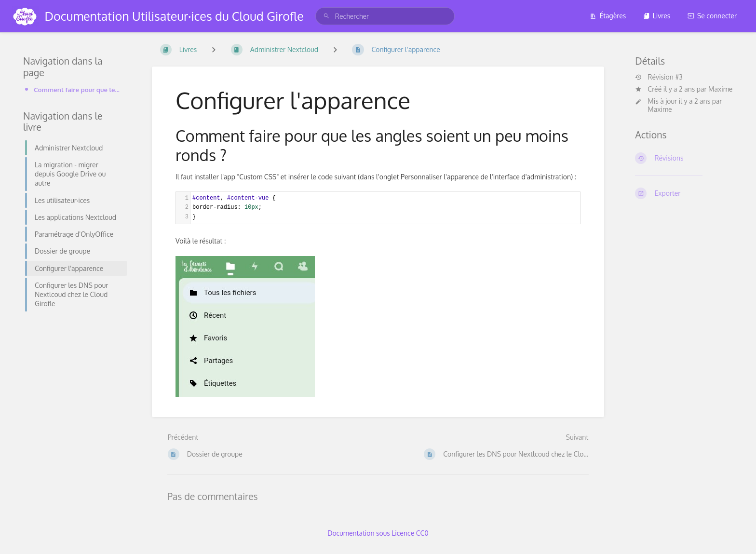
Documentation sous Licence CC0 (378, 533)
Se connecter (712, 16)
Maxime (720, 89)
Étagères (608, 16)
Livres (657, 16)
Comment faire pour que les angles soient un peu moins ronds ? (77, 89)
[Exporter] (684, 193)
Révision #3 (659, 77)
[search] (385, 16)
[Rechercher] (326, 16)
